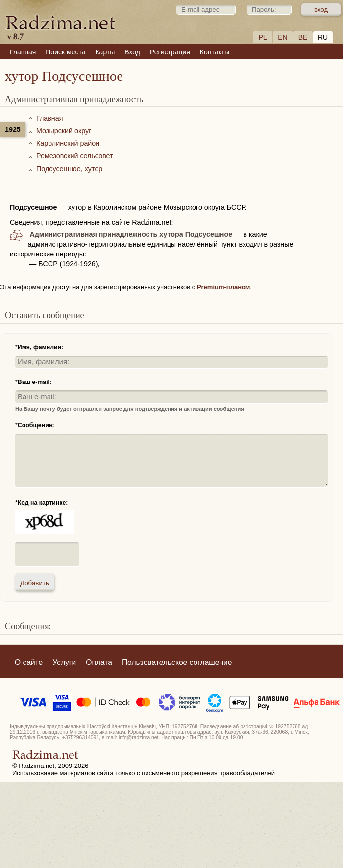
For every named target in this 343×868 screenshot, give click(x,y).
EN (282, 37)
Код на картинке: (43, 503)
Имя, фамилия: (40, 347)
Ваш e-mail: (35, 382)
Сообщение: (36, 425)
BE (303, 37)
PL (262, 37)
